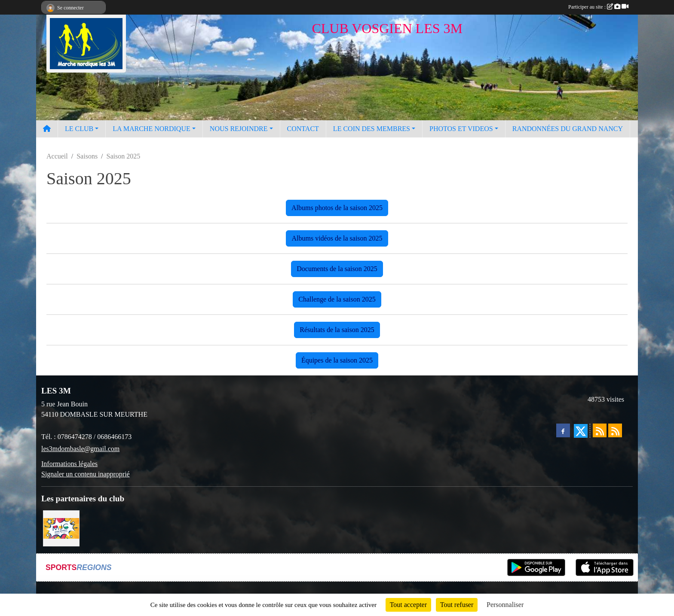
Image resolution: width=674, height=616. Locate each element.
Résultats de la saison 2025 (337, 330)
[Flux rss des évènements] (615, 430)
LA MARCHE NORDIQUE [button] (151, 129)
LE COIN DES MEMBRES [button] (372, 129)
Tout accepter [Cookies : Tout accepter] (408, 605)
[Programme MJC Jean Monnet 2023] (61, 528)
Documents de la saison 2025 (337, 269)
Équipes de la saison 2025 (337, 360)
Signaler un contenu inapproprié (86, 474)
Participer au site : (598, 7)
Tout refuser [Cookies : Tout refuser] (457, 605)
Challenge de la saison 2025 (337, 299)
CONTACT (303, 129)
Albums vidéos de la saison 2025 (337, 238)
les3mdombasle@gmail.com (80, 449)
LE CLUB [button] (79, 129)
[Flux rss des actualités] (600, 430)
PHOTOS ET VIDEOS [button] (461, 129)
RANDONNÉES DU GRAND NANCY (568, 129)
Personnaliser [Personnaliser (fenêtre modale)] (505, 605)
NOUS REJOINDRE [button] (239, 129)
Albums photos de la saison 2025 (337, 208)
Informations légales (69, 464)
